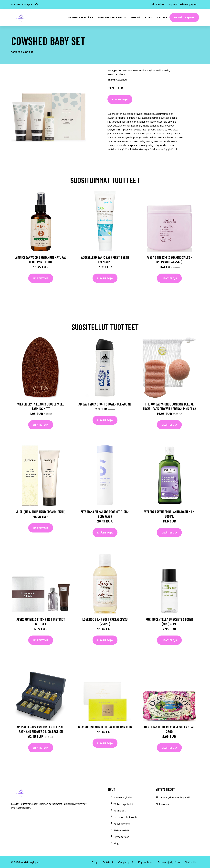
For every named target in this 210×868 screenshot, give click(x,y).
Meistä (135, 17)
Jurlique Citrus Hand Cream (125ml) (41, 512)
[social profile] (36, 4)
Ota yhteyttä (126, 862)
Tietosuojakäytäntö (169, 862)
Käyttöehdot (145, 862)
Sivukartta (191, 862)
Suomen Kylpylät (123, 797)
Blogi (149, 17)
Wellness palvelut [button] (111, 17)
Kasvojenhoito (122, 824)
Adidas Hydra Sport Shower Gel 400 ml (105, 404)
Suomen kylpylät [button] (79, 17)
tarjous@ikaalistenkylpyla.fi (182, 4)
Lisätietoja (120, 99)
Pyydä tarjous (184, 17)
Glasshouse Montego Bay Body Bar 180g (105, 727)
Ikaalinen (160, 4)
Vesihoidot (120, 810)
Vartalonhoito (130, 70)
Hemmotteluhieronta (125, 817)
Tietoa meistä (121, 830)
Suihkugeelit (163, 70)
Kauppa (162, 17)
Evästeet (108, 862)
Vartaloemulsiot (116, 74)
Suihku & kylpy (147, 70)
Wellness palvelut (123, 804)
